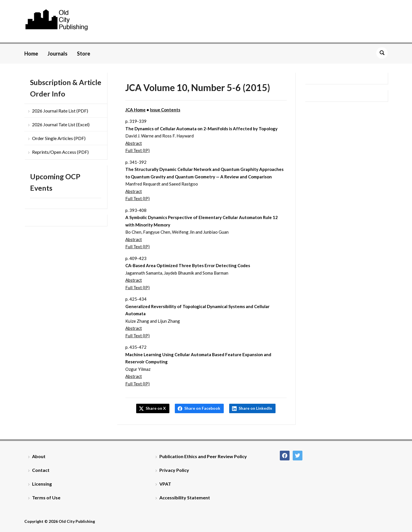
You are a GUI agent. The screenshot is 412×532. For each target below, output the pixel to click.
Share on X (156, 408)
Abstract (134, 143)
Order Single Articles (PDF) (59, 138)
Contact (41, 470)
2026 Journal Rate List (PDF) (60, 111)
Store (84, 54)
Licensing (42, 484)
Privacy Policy (174, 470)
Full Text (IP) (137, 150)
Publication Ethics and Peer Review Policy (203, 456)
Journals (58, 54)
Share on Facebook (202, 408)
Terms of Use (46, 497)
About (39, 456)
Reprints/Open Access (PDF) (60, 152)
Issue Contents (165, 110)
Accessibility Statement (185, 497)
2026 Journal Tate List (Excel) (61, 124)
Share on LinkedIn (255, 408)
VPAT (165, 484)
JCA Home (135, 110)
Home (31, 54)
